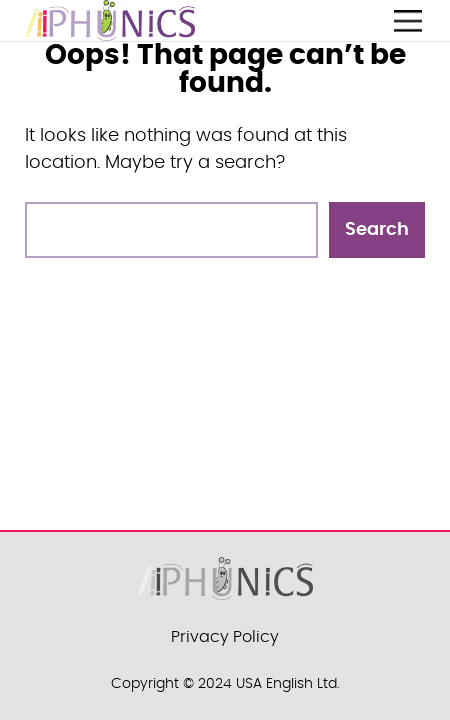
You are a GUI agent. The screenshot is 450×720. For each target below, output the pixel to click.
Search (377, 230)
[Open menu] (408, 21)
